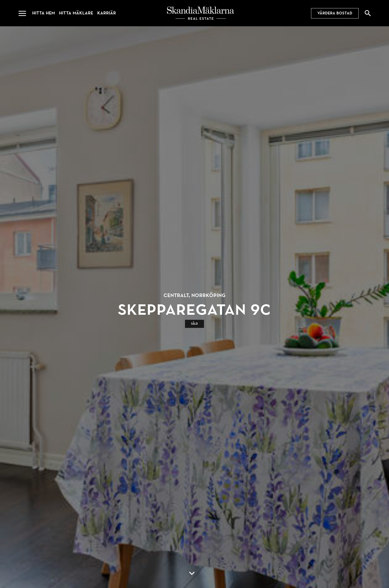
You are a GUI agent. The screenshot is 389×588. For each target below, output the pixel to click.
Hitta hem (44, 13)
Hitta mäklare (76, 13)
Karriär (107, 13)
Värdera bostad (335, 13)
